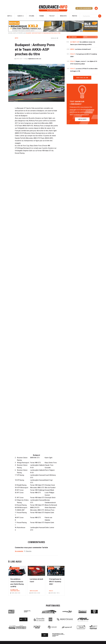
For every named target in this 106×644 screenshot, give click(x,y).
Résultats (63, 16)
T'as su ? (52, 16)
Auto (12, 16)
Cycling (33, 16)
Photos (73, 16)
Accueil (11, 33)
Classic (22, 16)
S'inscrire (28, 551)
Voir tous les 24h (82, 78)
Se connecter (19, 551)
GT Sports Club (21, 33)
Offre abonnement (84, 8)
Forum (42, 16)
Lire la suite (82, 119)
